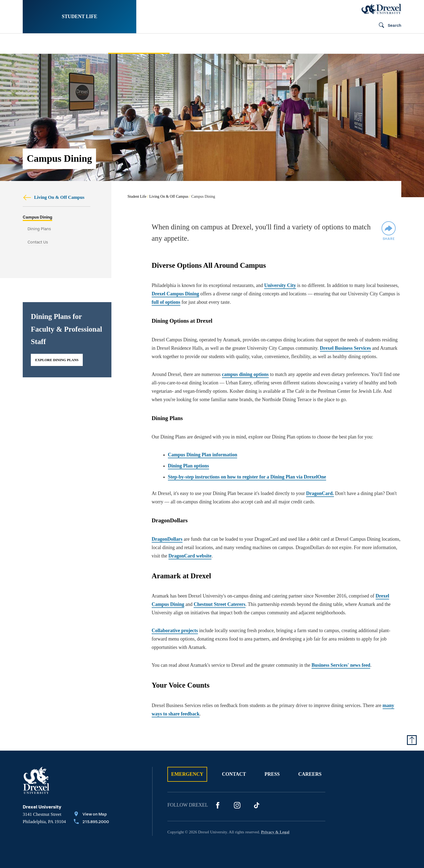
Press (272, 774)
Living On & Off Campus (54, 197)
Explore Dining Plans (57, 360)
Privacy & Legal (275, 832)
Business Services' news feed (341, 665)
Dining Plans (39, 229)
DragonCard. (320, 493)
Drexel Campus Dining (175, 294)
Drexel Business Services (345, 348)
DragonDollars (167, 539)
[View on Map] (91, 815)
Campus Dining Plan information (203, 455)
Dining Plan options (188, 466)
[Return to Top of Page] (412, 740)
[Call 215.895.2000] (91, 822)
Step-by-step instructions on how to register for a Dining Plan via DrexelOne (247, 477)
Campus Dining (37, 217)
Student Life (79, 16)
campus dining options (245, 374)
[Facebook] (218, 805)
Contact (234, 774)
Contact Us (38, 242)
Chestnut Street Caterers (219, 604)
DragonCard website (190, 556)
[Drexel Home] (381, 9)
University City (280, 285)
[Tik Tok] (257, 805)
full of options (166, 302)
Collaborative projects (175, 631)
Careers (310, 774)
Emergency (187, 774)
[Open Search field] (388, 26)
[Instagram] (237, 805)
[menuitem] (57, 44)
